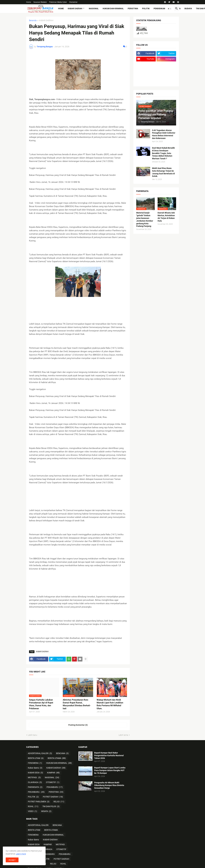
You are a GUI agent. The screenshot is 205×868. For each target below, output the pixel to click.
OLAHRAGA (35, 782)
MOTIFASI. (34, 778)
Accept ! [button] (12, 860)
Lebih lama (123, 735)
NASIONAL (94, 9)
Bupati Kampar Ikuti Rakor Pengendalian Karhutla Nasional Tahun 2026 (109, 755)
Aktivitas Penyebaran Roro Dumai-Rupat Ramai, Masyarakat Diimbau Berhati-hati (77, 704)
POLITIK (146, 9)
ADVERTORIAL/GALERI (40, 753)
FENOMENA (35, 763)
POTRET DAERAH (53, 797)
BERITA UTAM (36, 758)
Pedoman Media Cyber (58, 2)
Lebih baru (33, 735)
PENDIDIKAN (159, 9)
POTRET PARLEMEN (39, 802)
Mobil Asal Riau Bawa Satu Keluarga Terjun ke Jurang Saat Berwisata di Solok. (163, 172)
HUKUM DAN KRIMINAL (113, 9)
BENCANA (62, 753)
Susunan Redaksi (40, 2)
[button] (170, 9)
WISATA (46, 811)
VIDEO (32, 811)
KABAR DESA (35, 773)
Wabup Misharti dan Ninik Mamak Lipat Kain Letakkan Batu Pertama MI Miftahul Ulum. (110, 704)
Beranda (33, 21)
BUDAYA (188, 9)
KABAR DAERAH (75, 9)
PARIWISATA (35, 787)
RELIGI (59, 802)
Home (29, 2)
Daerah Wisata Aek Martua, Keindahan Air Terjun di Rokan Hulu (166, 217)
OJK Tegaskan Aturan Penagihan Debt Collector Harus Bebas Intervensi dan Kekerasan (164, 134)
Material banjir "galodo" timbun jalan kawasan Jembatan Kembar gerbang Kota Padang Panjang (145, 219)
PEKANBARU (55, 787)
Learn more (21, 854)
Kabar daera (35, 768)
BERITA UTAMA (57, 758)
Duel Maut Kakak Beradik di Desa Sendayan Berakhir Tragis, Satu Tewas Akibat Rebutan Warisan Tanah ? (163, 153)
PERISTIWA (133, 9)
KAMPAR (53, 773)
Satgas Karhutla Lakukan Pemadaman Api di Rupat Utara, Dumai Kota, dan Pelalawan (41, 704)
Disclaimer (73, 2)
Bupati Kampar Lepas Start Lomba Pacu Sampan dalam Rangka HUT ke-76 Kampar (110, 770)
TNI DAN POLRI (51, 807)
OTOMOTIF (53, 782)
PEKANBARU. (36, 792)
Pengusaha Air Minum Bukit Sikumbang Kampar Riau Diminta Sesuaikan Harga (109, 785)
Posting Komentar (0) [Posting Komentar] (78, 725)
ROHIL (33, 807)
